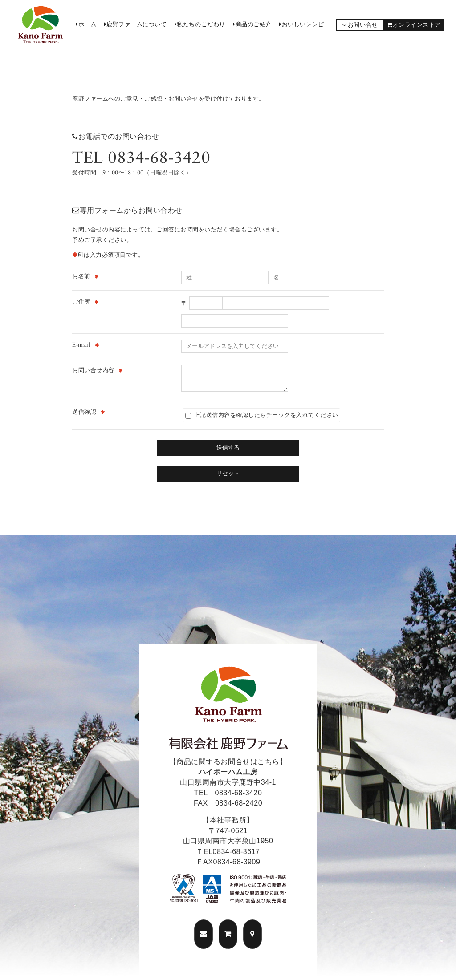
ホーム (86, 24)
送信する (228, 447)
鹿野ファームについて (136, 24)
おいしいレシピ (301, 24)
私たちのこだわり (200, 24)
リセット (228, 473)
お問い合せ (360, 25)
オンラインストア (414, 25)
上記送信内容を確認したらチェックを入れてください (262, 415)
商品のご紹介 (252, 24)
